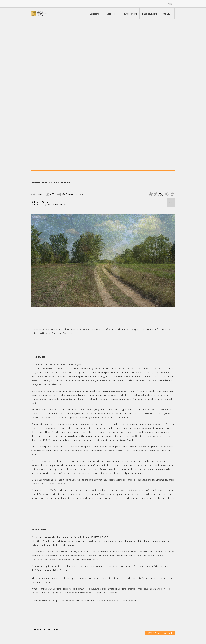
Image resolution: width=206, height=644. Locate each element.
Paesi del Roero (150, 14)
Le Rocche (94, 14)
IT (167, 4)
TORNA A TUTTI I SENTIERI (160, 633)
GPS (171, 202)
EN (171, 4)
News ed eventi (130, 14)
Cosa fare (111, 14)
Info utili (166, 14)
